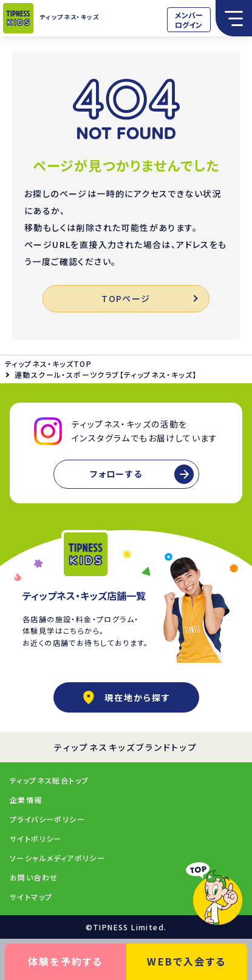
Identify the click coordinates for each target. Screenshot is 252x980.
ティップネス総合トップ (49, 780)
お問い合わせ (34, 877)
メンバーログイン (189, 20)
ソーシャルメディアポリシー (57, 858)
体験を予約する (66, 961)
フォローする (116, 474)
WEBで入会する (186, 961)
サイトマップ (31, 897)
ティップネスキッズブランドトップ (126, 747)
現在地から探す (126, 697)
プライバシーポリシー (47, 819)
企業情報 (26, 800)
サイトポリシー (36, 838)
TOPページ (149, 298)
